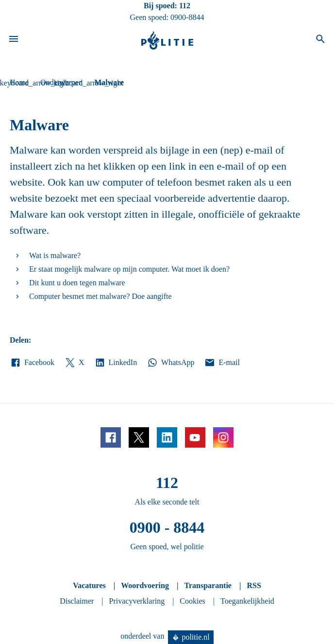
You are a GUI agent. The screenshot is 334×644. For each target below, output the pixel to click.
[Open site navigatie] (14, 40)
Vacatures (89, 585)
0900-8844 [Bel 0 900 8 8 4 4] (187, 17)
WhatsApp (170, 363)
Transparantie (208, 585)
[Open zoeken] (320, 40)
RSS (254, 585)
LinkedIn (116, 363)
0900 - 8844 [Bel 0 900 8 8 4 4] (167, 527)
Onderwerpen (61, 82)
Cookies (192, 601)
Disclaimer (77, 601)
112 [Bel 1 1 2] (185, 6)
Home (19, 82)
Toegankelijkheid (247, 601)
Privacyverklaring (137, 601)
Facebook (32, 363)
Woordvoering (145, 585)
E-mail (222, 363)
